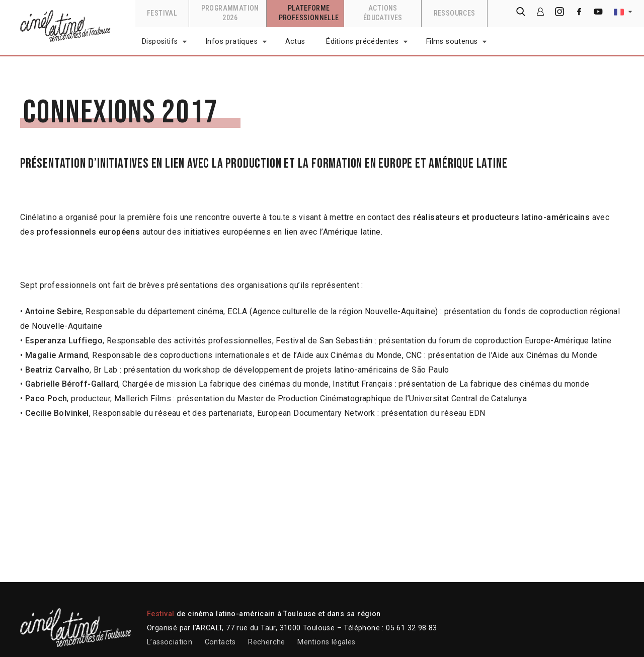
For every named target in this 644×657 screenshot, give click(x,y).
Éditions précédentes (362, 42)
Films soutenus (452, 42)
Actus (295, 42)
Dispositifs (160, 42)
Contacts (220, 642)
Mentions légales (326, 642)
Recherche (267, 642)
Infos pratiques (231, 42)
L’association (170, 642)
